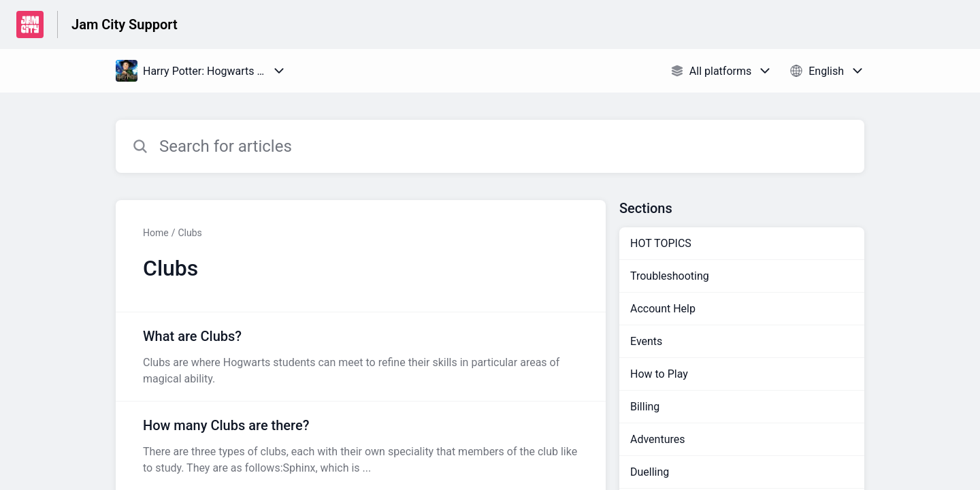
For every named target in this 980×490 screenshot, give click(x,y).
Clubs (190, 233)
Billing (645, 407)
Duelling (650, 472)
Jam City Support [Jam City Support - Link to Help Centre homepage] (125, 24)
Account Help (663, 309)
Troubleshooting (670, 276)
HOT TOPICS (661, 243)
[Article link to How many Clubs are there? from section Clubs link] (361, 446)
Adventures (658, 439)
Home (156, 233)
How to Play (659, 374)
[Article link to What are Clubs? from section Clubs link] (361, 357)
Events (646, 341)
